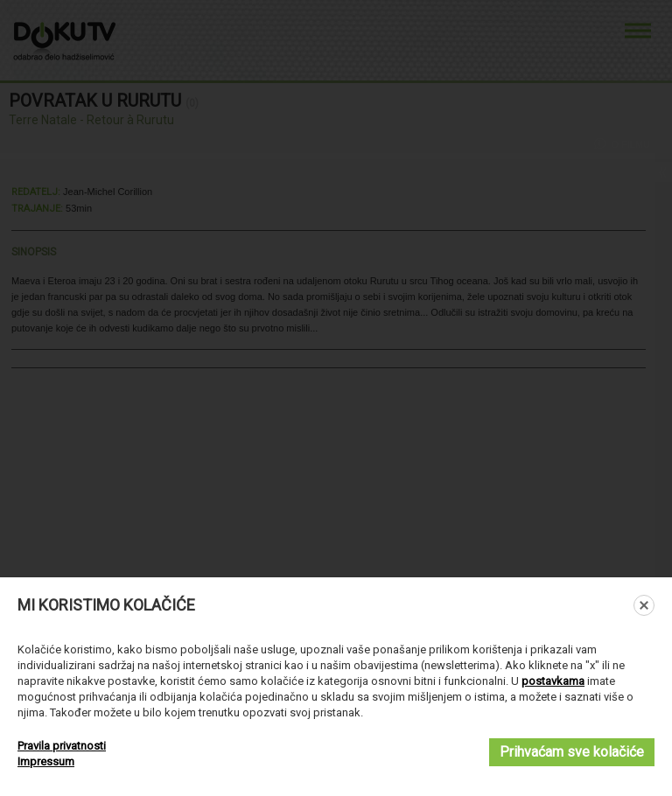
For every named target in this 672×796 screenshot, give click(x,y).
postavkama (553, 681)
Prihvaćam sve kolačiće (572, 752)
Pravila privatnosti (62, 746)
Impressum (46, 761)
